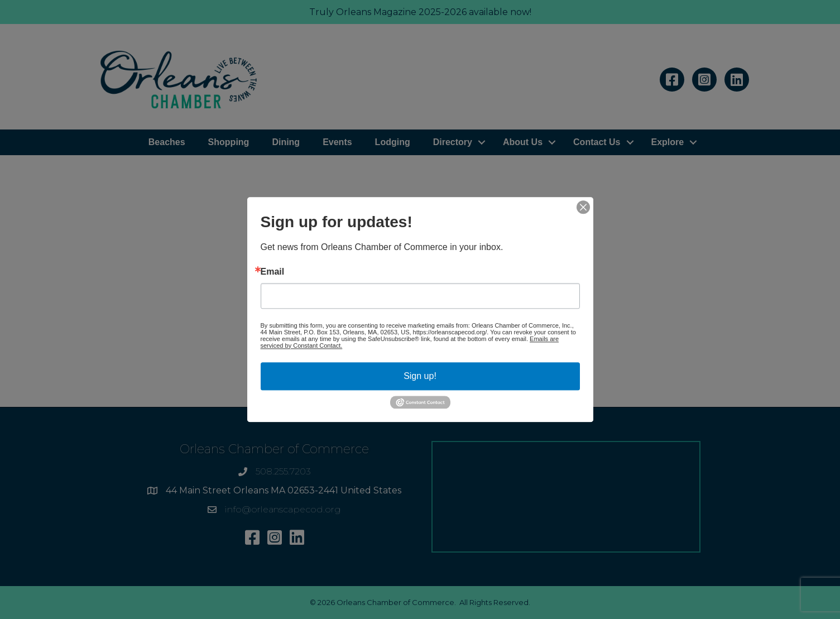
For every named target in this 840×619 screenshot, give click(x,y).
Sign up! (420, 376)
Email (273, 272)
